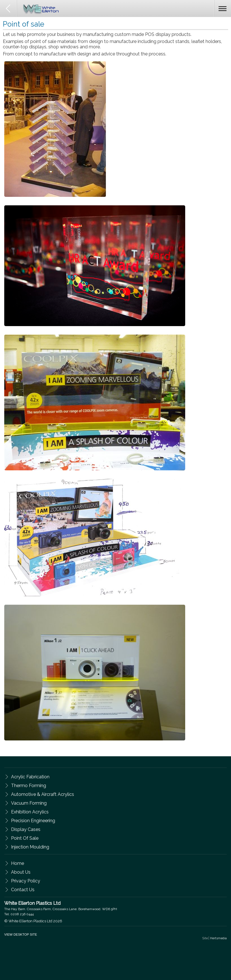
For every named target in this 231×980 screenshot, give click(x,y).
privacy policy (26, 881)
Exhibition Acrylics (30, 812)
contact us (23, 890)
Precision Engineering (33, 821)
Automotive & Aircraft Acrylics (43, 794)
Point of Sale (25, 838)
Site (215, 938)
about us (21, 872)
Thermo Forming (29, 786)
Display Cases (26, 829)
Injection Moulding (30, 847)
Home (18, 863)
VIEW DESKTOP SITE (21, 934)
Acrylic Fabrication (30, 777)
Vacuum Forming (29, 803)
